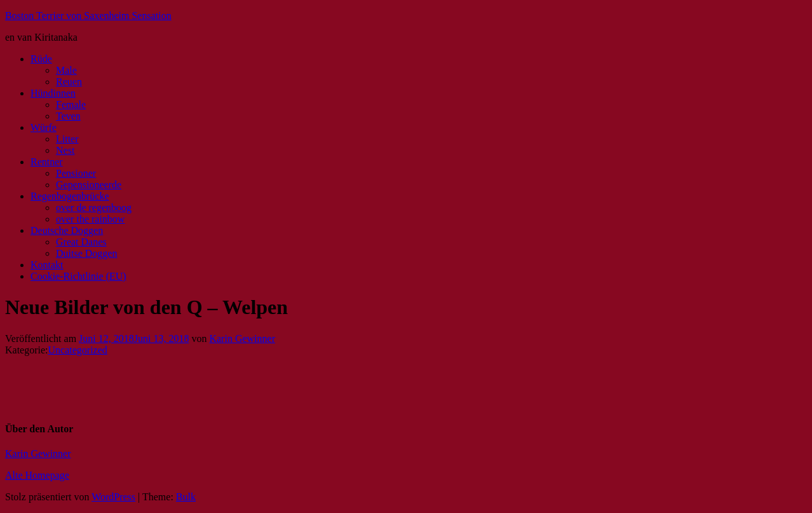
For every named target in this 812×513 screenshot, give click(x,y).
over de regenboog (94, 208)
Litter (67, 139)
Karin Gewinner (242, 339)
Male (66, 70)
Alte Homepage (37, 475)
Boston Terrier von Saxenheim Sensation (88, 16)
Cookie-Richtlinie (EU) (78, 276)
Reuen (69, 82)
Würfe (44, 127)
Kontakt (47, 265)
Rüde (41, 59)
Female (71, 105)
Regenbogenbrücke (70, 196)
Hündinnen (53, 93)
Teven (68, 116)
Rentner (47, 162)
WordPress (113, 497)
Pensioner (76, 173)
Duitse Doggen (86, 253)
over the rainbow (90, 219)
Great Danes (81, 242)
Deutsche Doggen (67, 230)
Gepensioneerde (89, 185)
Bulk (186, 497)
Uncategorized (78, 350)
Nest (65, 150)
